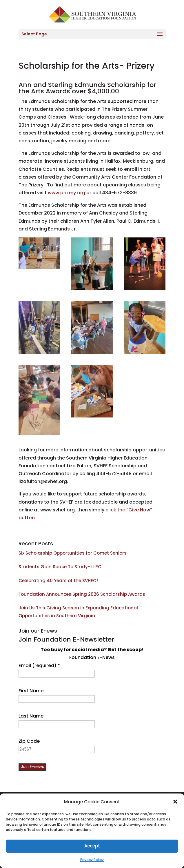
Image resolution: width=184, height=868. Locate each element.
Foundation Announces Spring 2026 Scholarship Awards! (83, 594)
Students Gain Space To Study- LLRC (60, 567)
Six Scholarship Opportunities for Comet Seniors (73, 553)
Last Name (31, 716)
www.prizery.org (67, 193)
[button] (175, 802)
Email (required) (39, 665)
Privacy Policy (92, 860)
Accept (92, 846)
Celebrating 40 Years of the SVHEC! (58, 581)
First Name (31, 691)
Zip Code (29, 741)
